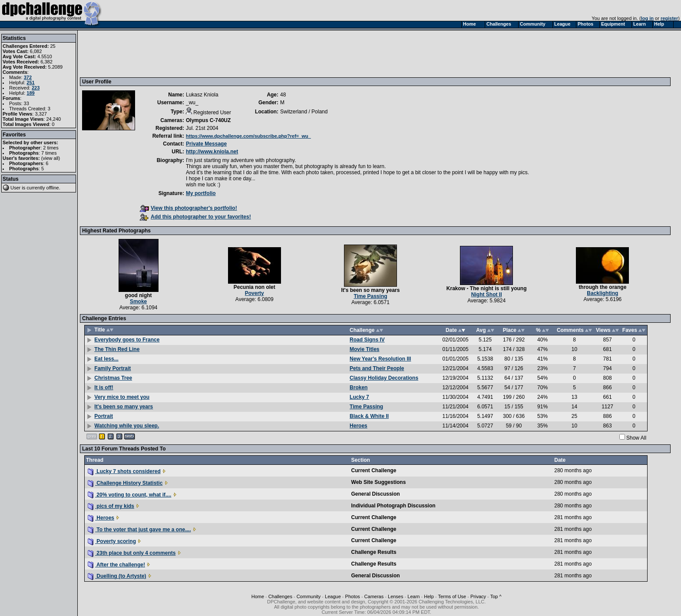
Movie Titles (364, 349)
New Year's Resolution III (380, 359)
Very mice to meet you (122, 397)
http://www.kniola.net (212, 152)
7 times (49, 153)
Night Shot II (487, 295)
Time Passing (370, 296)
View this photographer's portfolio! (188, 208)
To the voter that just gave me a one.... (139, 530)
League (333, 596)
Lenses (395, 596)
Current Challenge (374, 470)
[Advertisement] (240, 53)
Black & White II (369, 416)
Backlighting (602, 293)
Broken (359, 387)
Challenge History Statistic (125, 483)
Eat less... (106, 359)
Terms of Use (452, 596)
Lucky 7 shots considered (124, 471)
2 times (51, 148)
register (669, 18)
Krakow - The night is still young (487, 288)
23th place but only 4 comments (132, 553)
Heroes (359, 426)
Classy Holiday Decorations (384, 378)
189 (30, 93)
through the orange (602, 287)
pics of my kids (111, 506)
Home (258, 596)
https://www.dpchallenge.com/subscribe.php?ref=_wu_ (248, 136)
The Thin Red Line (117, 349)
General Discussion (376, 494)
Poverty (255, 293)
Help (429, 596)
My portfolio (201, 193)
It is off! (104, 387)
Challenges (280, 596)
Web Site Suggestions (379, 482)
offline (53, 188)
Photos (353, 596)
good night (139, 295)
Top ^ (496, 596)
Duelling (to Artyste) (117, 576)
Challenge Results (374, 552)
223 (36, 88)
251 (30, 83)
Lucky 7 (359, 397)
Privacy (478, 596)
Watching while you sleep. (127, 426)
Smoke (138, 301)
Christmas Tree (113, 378)
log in (647, 18)
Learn (413, 596)
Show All (636, 438)
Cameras (374, 596)
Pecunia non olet (255, 287)
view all (51, 158)
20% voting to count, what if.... (129, 495)
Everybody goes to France (127, 340)
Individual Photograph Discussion (393, 506)
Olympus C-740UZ (208, 120)
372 (28, 77)
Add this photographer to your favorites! (195, 217)
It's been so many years (371, 290)
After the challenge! (116, 565)
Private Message (206, 144)
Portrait (104, 416)
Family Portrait (112, 368)
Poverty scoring (112, 541)
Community (309, 596)
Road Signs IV (367, 340)
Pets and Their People (377, 368)
